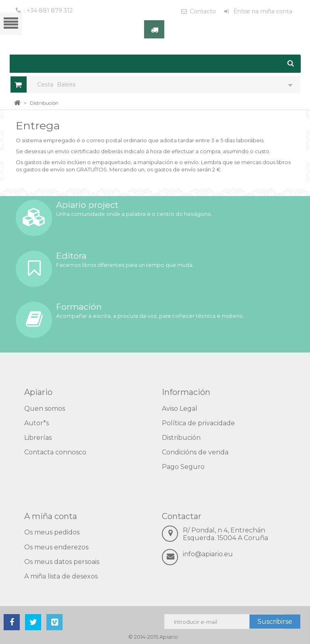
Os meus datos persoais (62, 562)
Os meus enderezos (56, 547)
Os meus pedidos (52, 532)
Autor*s (37, 423)
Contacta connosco (55, 452)
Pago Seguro (183, 467)
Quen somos (45, 409)
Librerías (38, 438)
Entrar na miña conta (262, 11)
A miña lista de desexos (61, 576)
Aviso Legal (180, 409)
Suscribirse (275, 622)
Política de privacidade (198, 423)
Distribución (181, 438)
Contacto (203, 11)
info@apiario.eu (208, 554)
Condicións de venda (195, 452)
